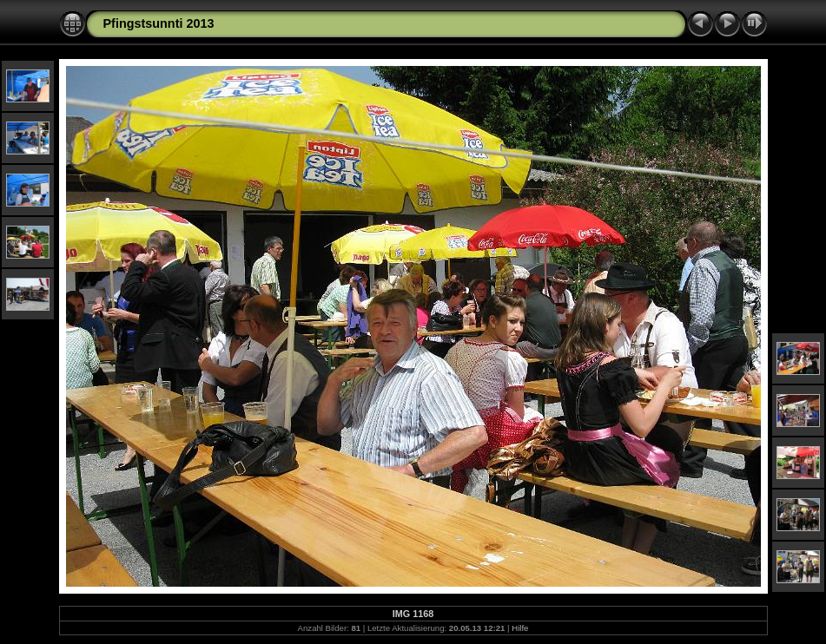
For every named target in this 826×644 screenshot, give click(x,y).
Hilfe (520, 628)
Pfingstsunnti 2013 (159, 23)
